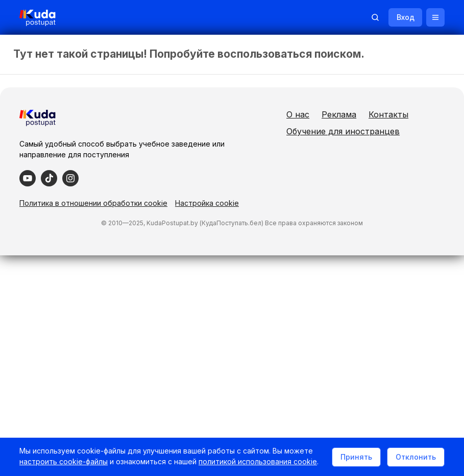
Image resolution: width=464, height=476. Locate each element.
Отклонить (415, 452)
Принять (355, 452)
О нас (335, 114)
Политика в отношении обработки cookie (94, 218)
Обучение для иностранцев (380, 148)
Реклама (376, 114)
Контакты (344, 131)
